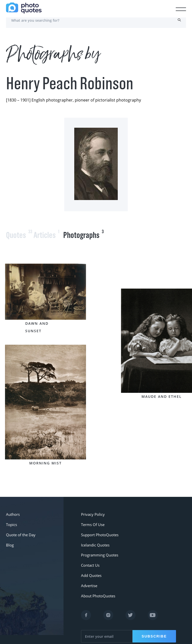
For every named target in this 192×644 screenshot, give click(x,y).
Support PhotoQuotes (99, 532)
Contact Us (90, 559)
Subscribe (153, 625)
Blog (10, 541)
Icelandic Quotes (95, 541)
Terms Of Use (92, 523)
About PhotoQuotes (97, 586)
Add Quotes (91, 568)
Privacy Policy (92, 514)
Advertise (89, 577)
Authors (13, 514)
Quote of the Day (20, 532)
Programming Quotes (99, 550)
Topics (11, 523)
